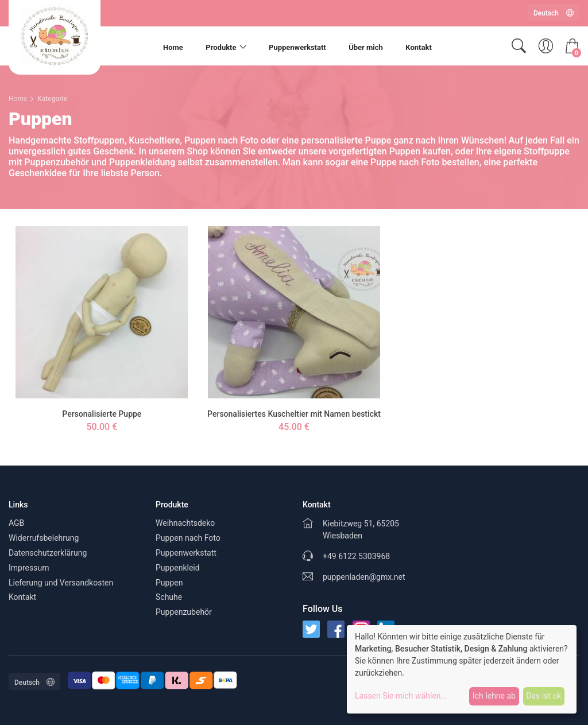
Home (173, 47)
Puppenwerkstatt (297, 47)
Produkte (221, 47)
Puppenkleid (178, 568)
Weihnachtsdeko (185, 523)
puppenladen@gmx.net (364, 577)
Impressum (29, 568)
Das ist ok (543, 696)
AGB (16, 523)
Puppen (169, 583)
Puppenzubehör (184, 612)
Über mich (366, 47)
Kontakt (418, 47)
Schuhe (169, 597)
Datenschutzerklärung (48, 553)
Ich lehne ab (494, 696)
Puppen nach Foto (188, 538)
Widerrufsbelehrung (44, 538)
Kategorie (52, 99)
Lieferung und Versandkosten (61, 583)
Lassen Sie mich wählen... (401, 696)
